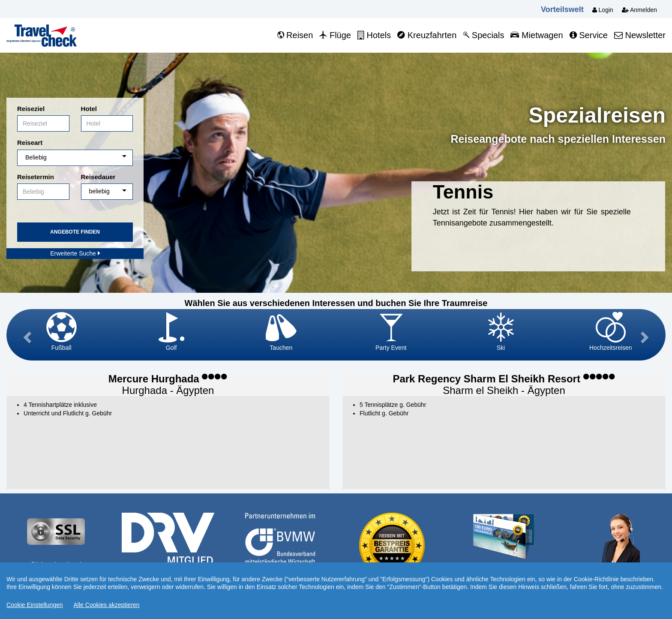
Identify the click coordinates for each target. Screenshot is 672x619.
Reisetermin (36, 177)
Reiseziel (31, 109)
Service (589, 35)
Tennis (463, 192)
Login (603, 10)
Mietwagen (537, 35)
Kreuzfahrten (427, 35)
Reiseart (30, 143)
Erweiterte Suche (75, 253)
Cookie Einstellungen (35, 605)
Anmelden (639, 10)
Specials (483, 35)
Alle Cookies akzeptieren (107, 605)
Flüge (335, 35)
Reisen (295, 35)
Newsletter (640, 35)
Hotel (89, 109)
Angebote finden (75, 232)
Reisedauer (98, 177)
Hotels (374, 35)
